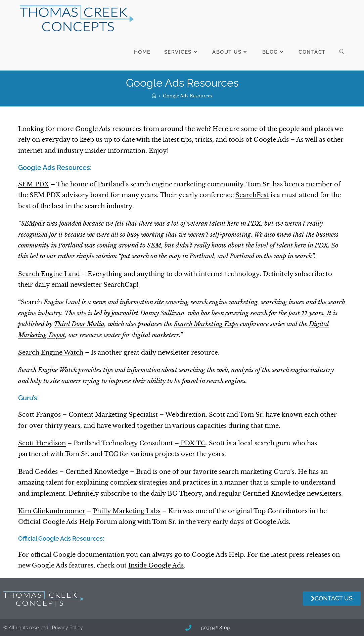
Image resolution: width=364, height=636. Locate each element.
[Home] (154, 96)
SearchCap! (121, 285)
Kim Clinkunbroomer (52, 511)
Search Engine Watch (51, 353)
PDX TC (192, 443)
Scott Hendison (42, 443)
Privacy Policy (67, 628)
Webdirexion (185, 415)
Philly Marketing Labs (127, 511)
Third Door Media (79, 324)
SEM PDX (34, 184)
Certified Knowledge (97, 472)
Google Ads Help (218, 555)
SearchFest (252, 195)
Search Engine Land (49, 274)
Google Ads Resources (188, 96)
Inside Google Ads (156, 565)
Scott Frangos (39, 415)
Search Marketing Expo (206, 324)
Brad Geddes (38, 472)
